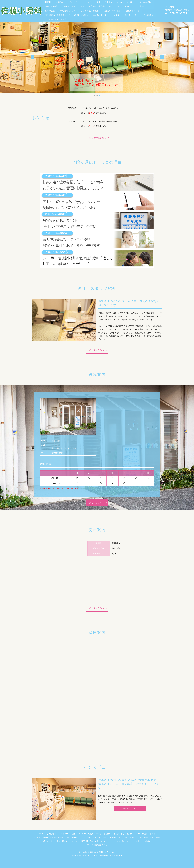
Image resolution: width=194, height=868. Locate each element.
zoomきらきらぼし (127, 2)
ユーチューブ (131, 14)
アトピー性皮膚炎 (106, 2)
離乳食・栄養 (70, 6)
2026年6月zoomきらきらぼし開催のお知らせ (100, 107)
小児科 (90, 2)
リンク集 (116, 14)
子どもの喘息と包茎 (90, 10)
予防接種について (68, 10)
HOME (48, 2)
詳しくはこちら (97, 349)
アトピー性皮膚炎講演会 (56, 18)
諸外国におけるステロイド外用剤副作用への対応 (67, 14)
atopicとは (130, 6)
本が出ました (147, 6)
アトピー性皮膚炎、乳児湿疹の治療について (101, 6)
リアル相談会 (149, 14)
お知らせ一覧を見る (97, 136)
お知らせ (60, 2)
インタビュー (75, 2)
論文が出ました (134, 10)
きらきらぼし (147, 2)
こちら (91, 111)
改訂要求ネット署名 (113, 10)
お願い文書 (50, 10)
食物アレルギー (52, 6)
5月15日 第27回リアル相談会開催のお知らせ (100, 120)
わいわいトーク (100, 14)
